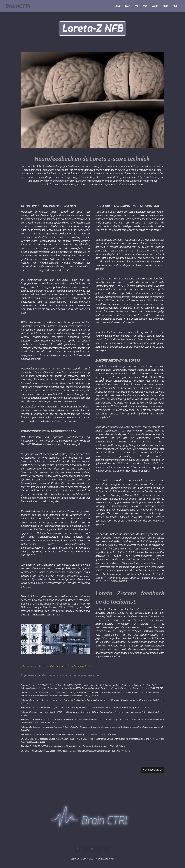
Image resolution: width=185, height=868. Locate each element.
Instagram (107, 849)
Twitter (92, 849)
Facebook (77, 849)
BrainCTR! (18, 6)
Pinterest (85, 849)
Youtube (99, 849)
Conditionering (152, 770)
